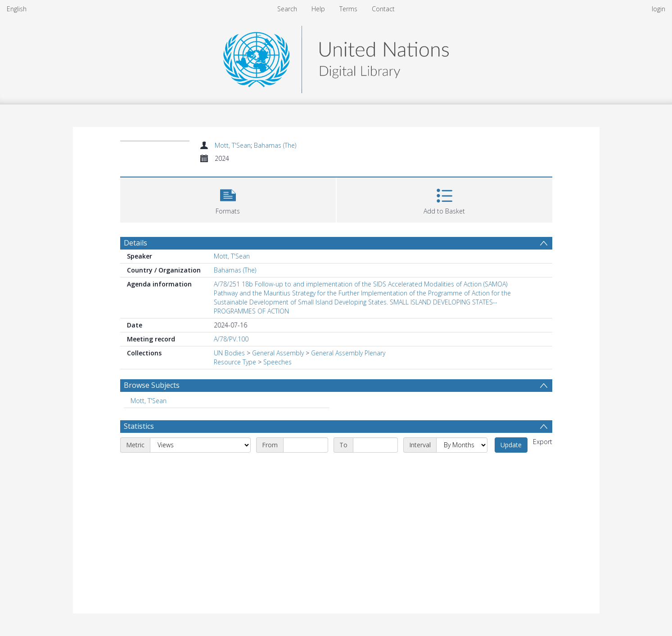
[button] (228, 199)
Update (511, 445)
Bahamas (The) (275, 145)
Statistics (139, 426)
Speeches (277, 362)
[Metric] (200, 445)
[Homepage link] (336, 57)
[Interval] (462, 445)
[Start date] (306, 445)
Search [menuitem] (287, 9)
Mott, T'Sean (233, 145)
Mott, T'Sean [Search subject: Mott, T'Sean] (149, 401)
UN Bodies (229, 353)
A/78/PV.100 (231, 339)
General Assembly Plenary (348, 353)
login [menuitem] (658, 9)
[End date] (375, 445)
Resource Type (235, 362)
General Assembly (278, 353)
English (17, 9)
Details (135, 243)
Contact (383, 9)
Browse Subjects (152, 385)
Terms (348, 9)
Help (318, 9)
